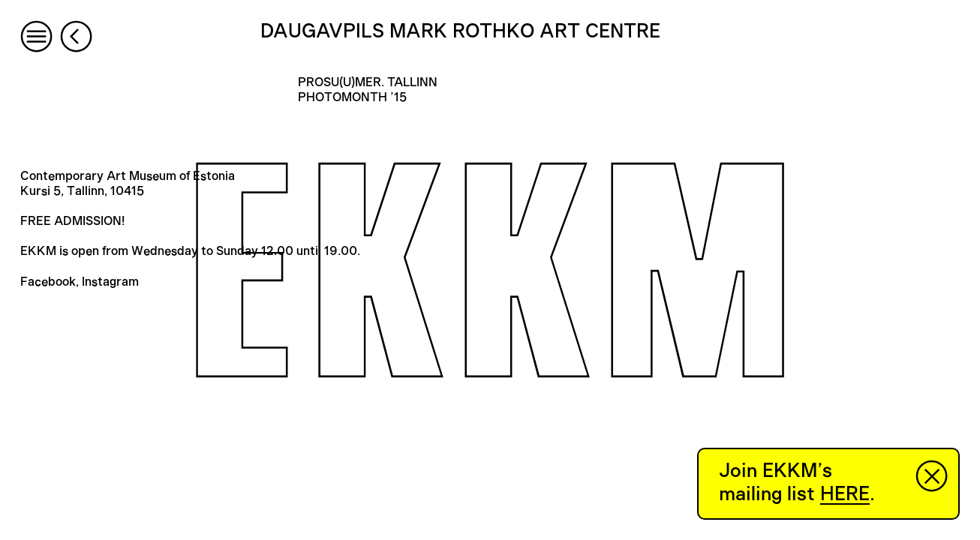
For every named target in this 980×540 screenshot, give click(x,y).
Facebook (48, 282)
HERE (845, 494)
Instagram (110, 282)
